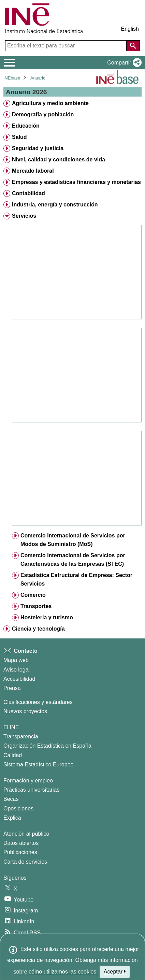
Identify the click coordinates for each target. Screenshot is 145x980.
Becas (11, 799)
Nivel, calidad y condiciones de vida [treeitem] (59, 160)
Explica (12, 818)
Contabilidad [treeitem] (28, 193)
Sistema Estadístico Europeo (38, 765)
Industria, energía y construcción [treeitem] (55, 205)
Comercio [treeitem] (33, 595)
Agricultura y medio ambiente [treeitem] (50, 103)
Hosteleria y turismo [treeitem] (47, 617)
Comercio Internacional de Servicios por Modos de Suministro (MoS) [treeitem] (73, 540)
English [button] (130, 29)
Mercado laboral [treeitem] (33, 171)
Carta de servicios (25, 862)
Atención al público (26, 834)
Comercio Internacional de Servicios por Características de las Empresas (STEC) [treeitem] (73, 560)
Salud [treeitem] (19, 137)
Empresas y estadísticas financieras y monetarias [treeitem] (76, 182)
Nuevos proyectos (25, 711)
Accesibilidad (19, 679)
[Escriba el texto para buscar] (67, 46)
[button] (123, 63)
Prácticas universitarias (32, 790)
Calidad (13, 755)
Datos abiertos (21, 843)
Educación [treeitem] (26, 126)
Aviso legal (17, 670)
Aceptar (115, 971)
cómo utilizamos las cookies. (63, 972)
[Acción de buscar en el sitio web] (133, 46)
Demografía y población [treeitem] (43, 114)
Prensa (12, 688)
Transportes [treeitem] (36, 606)
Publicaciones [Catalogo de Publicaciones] (20, 852)
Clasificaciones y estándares (38, 702)
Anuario (38, 78)
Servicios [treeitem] (24, 216)
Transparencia (21, 737)
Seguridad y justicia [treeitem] (38, 148)
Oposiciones (18, 809)
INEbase (12, 78)
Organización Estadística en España (47, 746)
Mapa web (16, 660)
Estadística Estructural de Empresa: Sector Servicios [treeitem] (76, 579)
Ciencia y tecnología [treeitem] (38, 629)
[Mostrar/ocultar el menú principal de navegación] (10, 63)
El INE (11, 727)
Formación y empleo (28, 781)
